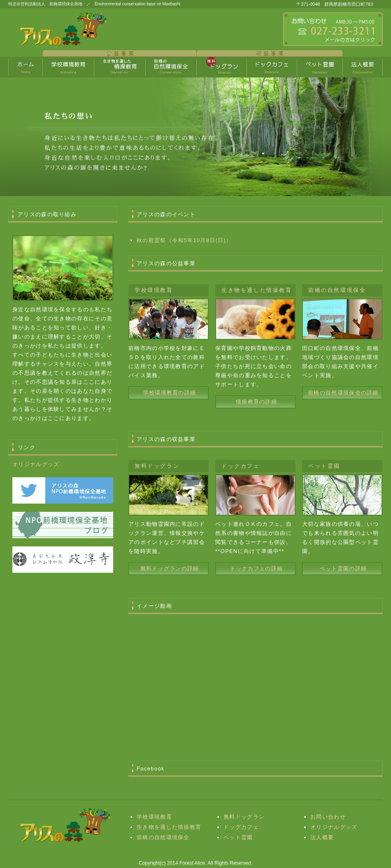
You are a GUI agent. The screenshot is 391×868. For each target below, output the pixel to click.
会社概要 (320, 67)
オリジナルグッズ (36, 464)
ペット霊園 (238, 837)
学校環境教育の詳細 (170, 393)
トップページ (26, 67)
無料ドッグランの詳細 (170, 568)
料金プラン (69, 67)
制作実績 (171, 67)
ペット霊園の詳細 (343, 568)
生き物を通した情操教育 (120, 67)
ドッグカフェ (241, 827)
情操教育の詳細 (256, 402)
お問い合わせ (328, 817)
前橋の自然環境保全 (163, 837)
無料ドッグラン (244, 817)
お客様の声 (222, 67)
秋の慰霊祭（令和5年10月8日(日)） (184, 240)
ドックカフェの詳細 (257, 568)
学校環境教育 (154, 817)
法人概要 (322, 837)
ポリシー (272, 67)
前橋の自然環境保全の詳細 (343, 393)
